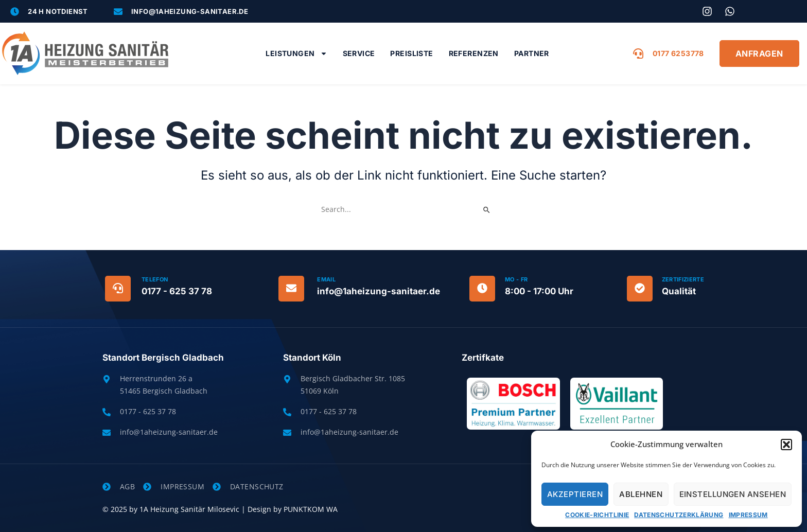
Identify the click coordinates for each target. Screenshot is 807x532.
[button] (786, 445)
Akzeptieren (575, 494)
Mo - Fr (516, 279)
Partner (532, 53)
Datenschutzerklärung (679, 515)
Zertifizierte (683, 279)
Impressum (748, 515)
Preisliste (411, 53)
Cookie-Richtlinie (597, 515)
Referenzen (474, 53)
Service (359, 53)
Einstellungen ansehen (733, 494)
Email (326, 279)
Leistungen (296, 54)
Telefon (155, 279)
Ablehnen (641, 494)
